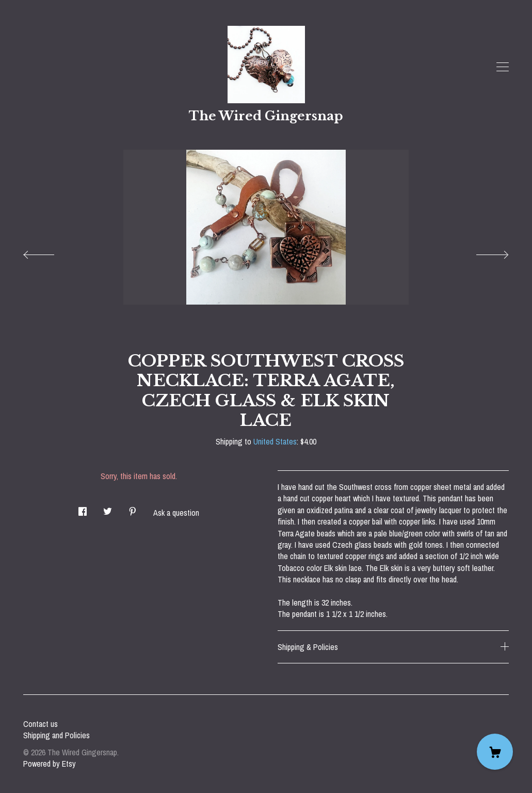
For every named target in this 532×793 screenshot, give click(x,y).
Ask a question (176, 513)
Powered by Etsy (50, 764)
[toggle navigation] (503, 67)
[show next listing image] (483, 252)
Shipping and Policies (57, 735)
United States (275, 441)
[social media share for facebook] (83, 508)
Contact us (41, 724)
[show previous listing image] (49, 252)
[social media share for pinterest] (133, 508)
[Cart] (495, 752)
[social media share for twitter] (108, 508)
